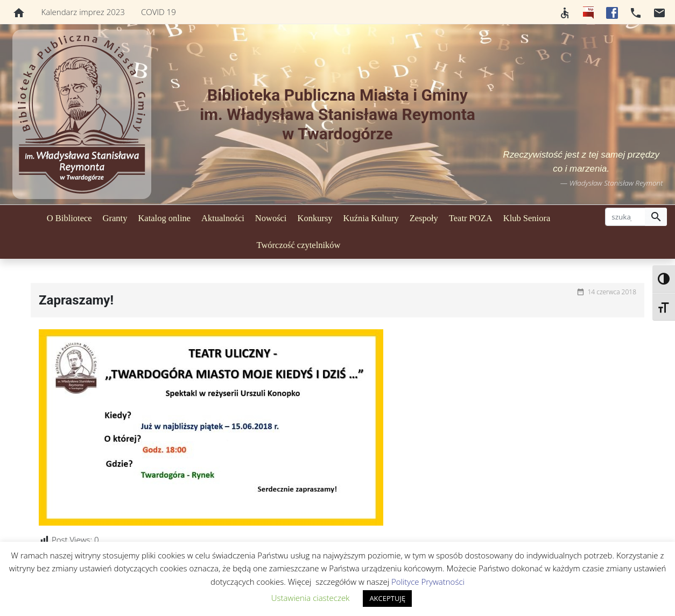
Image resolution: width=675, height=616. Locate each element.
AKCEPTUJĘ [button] (387, 598)
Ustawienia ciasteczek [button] (311, 598)
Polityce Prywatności (428, 582)
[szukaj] (625, 217)
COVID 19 (159, 12)
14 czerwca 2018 (612, 292)
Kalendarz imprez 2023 (83, 12)
